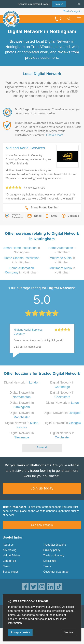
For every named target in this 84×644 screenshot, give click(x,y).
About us (8, 545)
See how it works (42, 525)
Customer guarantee (56, 572)
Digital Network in (22, 382)
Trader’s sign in (72, 11)
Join (59, 4)
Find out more (55, 135)
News (6, 566)
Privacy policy (52, 550)
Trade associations (55, 545)
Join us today (42, 488)
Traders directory (54, 555)
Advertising (10, 550)
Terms (47, 566)
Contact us (9, 561)
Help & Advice (11, 555)
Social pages (11, 572)
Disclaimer (50, 561)
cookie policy (47, 619)
